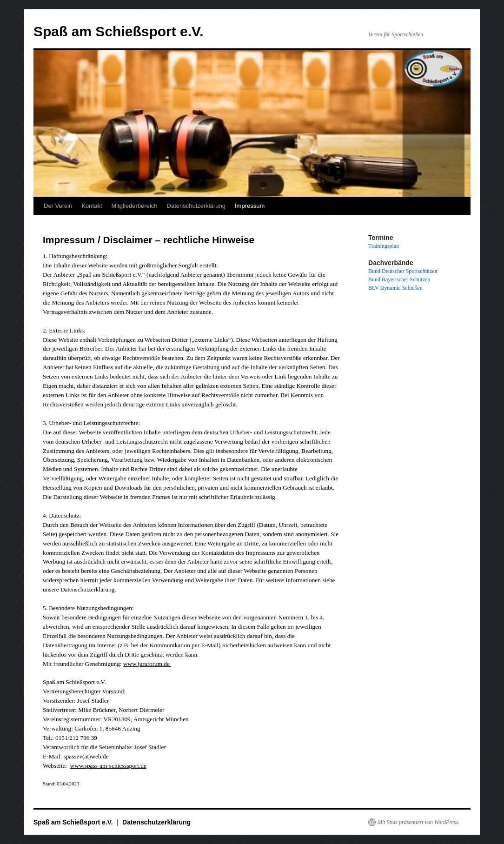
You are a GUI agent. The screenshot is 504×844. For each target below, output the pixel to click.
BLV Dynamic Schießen (395, 288)
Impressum (250, 206)
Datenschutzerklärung (196, 206)
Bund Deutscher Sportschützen (403, 271)
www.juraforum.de (147, 664)
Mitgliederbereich (135, 206)
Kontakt (92, 206)
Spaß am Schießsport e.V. (119, 31)
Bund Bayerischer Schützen (399, 279)
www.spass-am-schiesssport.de (108, 766)
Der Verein (58, 206)
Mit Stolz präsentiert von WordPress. (418, 822)
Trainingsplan (384, 246)
